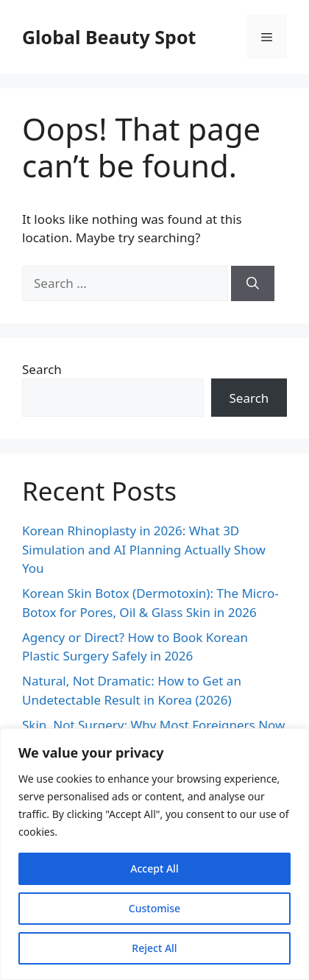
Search (42, 369)
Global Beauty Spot (109, 37)
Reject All (154, 948)
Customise (154, 908)
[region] (154, 854)
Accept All (154, 868)
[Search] (253, 283)
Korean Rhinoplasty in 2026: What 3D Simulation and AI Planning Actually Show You (144, 549)
